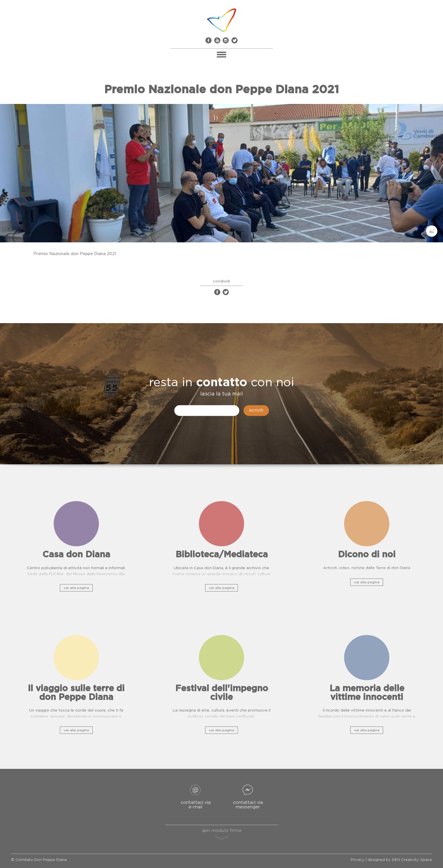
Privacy (358, 860)
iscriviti (256, 411)
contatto (222, 383)
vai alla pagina (76, 588)
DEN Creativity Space (412, 860)
